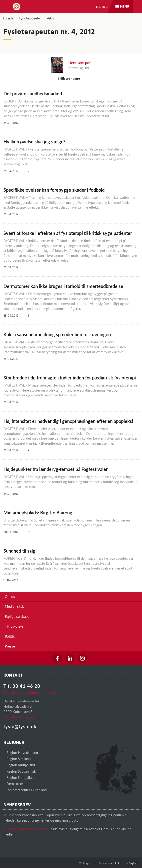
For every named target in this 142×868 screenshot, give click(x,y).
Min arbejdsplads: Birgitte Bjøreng (38, 513)
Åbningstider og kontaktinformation (30, 692)
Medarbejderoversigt (19, 717)
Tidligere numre (71, 78)
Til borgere (86, 863)
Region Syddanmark (20, 771)
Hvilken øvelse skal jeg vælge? (34, 142)
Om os (10, 596)
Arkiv (51, 18)
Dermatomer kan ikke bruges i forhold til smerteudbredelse (63, 286)
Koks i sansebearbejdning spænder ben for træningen (57, 334)
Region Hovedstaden (21, 752)
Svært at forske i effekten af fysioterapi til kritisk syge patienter (68, 233)
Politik (10, 636)
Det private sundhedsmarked (33, 94)
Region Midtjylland (19, 765)
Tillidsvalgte (14, 626)
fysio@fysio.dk (20, 726)
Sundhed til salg (19, 551)
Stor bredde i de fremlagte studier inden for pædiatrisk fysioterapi (70, 378)
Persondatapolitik (109, 863)
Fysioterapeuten (30, 18)
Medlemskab (14, 606)
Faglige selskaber (18, 616)
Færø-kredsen (15, 783)
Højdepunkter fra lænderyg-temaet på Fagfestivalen (56, 469)
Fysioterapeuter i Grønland (25, 790)
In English (132, 863)
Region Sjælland (17, 759)
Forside (8, 18)
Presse (10, 646)
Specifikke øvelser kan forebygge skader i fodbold (54, 190)
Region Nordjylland (19, 777)
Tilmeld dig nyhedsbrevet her (25, 829)
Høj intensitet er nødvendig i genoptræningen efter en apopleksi (68, 421)
